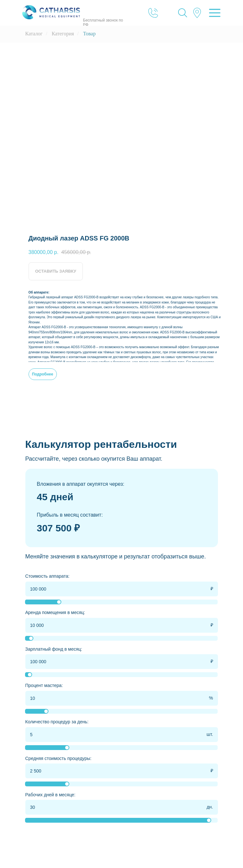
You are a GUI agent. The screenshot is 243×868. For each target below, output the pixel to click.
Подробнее (43, 374)
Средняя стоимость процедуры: (58, 758)
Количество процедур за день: (57, 722)
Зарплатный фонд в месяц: (54, 649)
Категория (63, 34)
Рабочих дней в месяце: (50, 795)
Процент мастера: (44, 685)
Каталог (34, 34)
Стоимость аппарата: (48, 576)
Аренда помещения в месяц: (55, 612)
